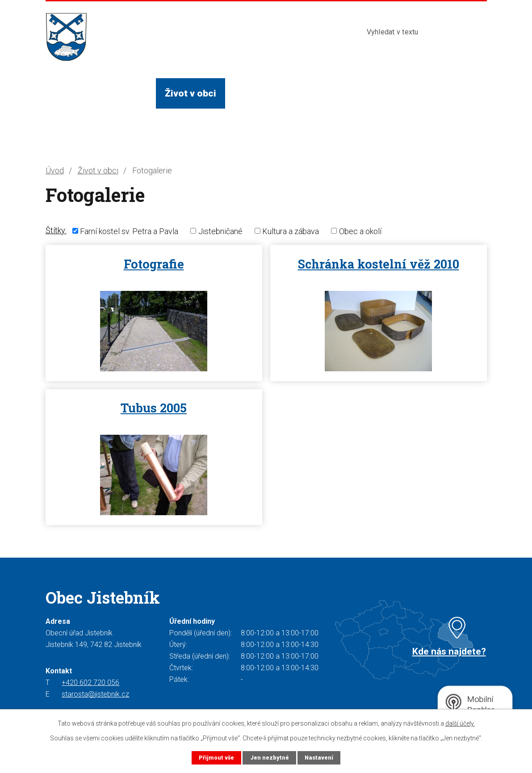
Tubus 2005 (154, 408)
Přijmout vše (216, 758)
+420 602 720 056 (90, 683)
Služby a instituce (273, 93)
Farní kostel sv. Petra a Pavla (129, 231)
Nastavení (319, 758)
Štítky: (56, 230)
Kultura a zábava (291, 231)
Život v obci (191, 93)
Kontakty (399, 93)
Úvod (65, 93)
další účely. (460, 723)
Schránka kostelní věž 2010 (379, 264)
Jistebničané (220, 231)
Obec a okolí (360, 231)
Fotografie (154, 264)
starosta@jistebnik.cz (95, 694)
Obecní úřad (121, 93)
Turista (345, 93)
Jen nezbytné (270, 758)
